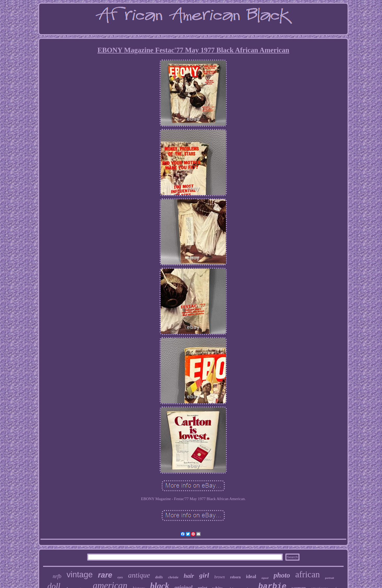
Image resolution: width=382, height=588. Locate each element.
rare (105, 575)
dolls (159, 577)
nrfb (57, 576)
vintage (80, 575)
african (308, 574)
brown (220, 577)
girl (204, 575)
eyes (120, 577)
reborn (235, 577)
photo (282, 575)
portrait (330, 578)
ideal (251, 576)
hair (189, 576)
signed (265, 578)
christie (173, 577)
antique (139, 575)
